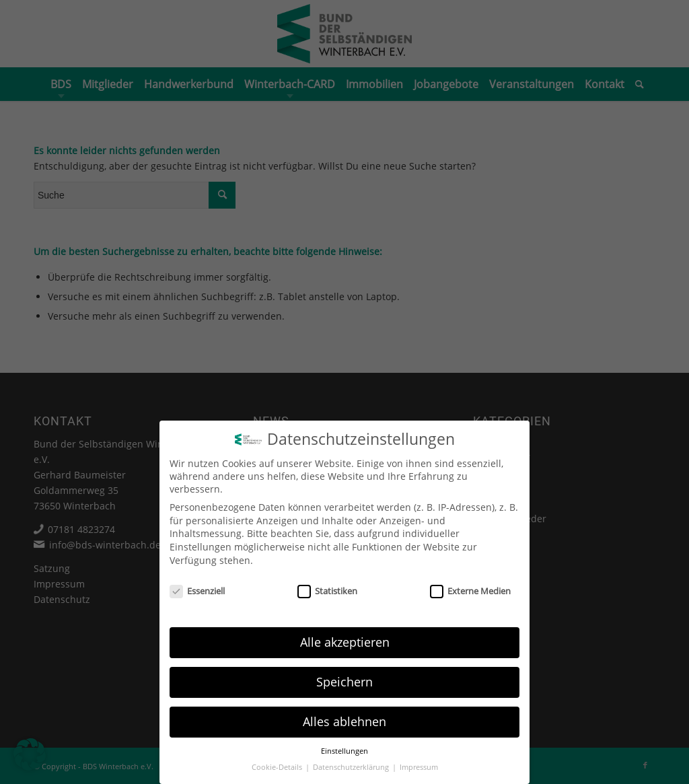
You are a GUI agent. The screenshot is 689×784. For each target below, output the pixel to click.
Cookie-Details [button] (278, 767)
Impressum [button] (419, 767)
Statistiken (327, 591)
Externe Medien (470, 591)
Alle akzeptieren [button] (345, 642)
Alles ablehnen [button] (344, 721)
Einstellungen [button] (344, 751)
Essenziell (197, 591)
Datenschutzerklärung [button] (352, 767)
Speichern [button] (344, 682)
